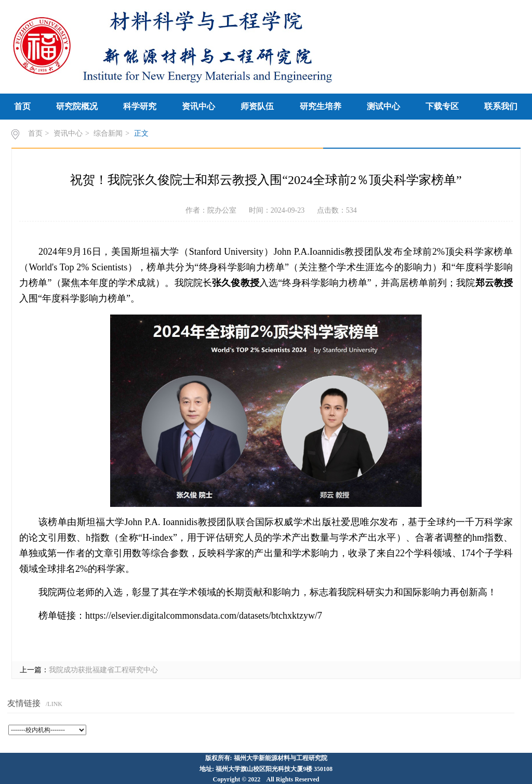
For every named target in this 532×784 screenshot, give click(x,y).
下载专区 (442, 106)
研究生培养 (321, 106)
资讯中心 (198, 106)
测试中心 (383, 106)
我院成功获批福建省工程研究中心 (103, 670)
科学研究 (140, 106)
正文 (141, 133)
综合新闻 (108, 133)
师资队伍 (257, 106)
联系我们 (501, 106)
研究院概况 (77, 106)
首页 (22, 106)
